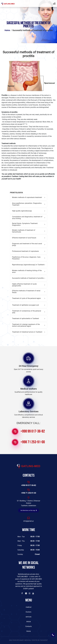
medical (29, 607)
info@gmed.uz (28, 521)
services (28, 617)
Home (7, 30)
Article (29, 622)
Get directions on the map (29, 510)
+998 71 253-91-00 (33, 442)
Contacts (28, 626)
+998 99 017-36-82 (33, 432)
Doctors (28, 612)
